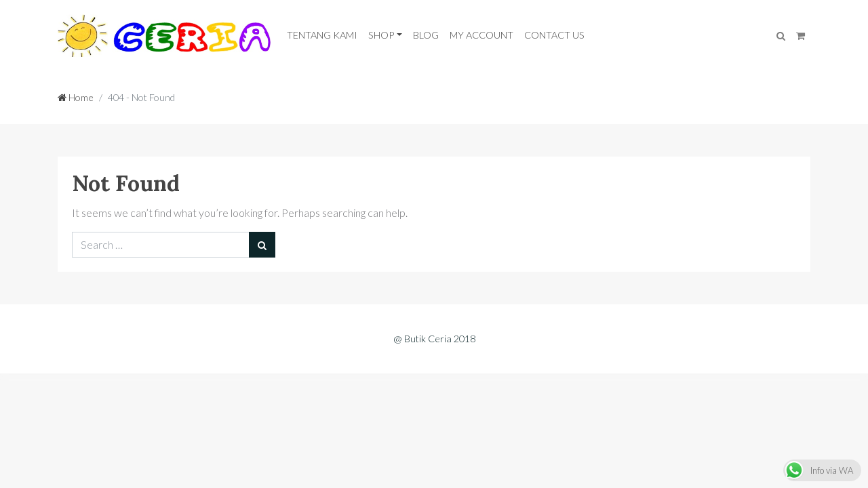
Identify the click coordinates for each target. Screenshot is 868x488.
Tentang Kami (322, 35)
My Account (481, 35)
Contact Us (554, 35)
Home (76, 97)
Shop (381, 35)
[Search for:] (161, 245)
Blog (426, 35)
